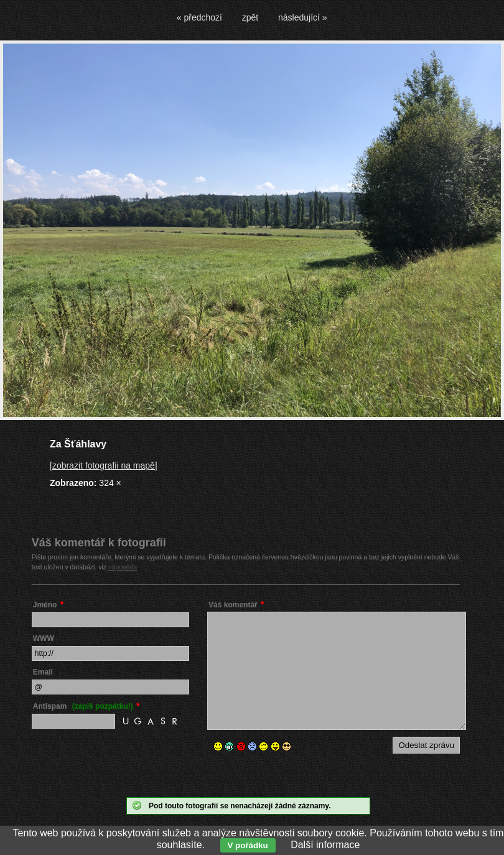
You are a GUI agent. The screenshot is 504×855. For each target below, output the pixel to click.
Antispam (83, 706)
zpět (250, 17)
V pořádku (248, 845)
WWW (44, 638)
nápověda (123, 567)
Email (43, 672)
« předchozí (199, 17)
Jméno (45, 605)
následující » (303, 17)
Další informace (325, 845)
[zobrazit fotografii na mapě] (104, 465)
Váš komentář (233, 605)
